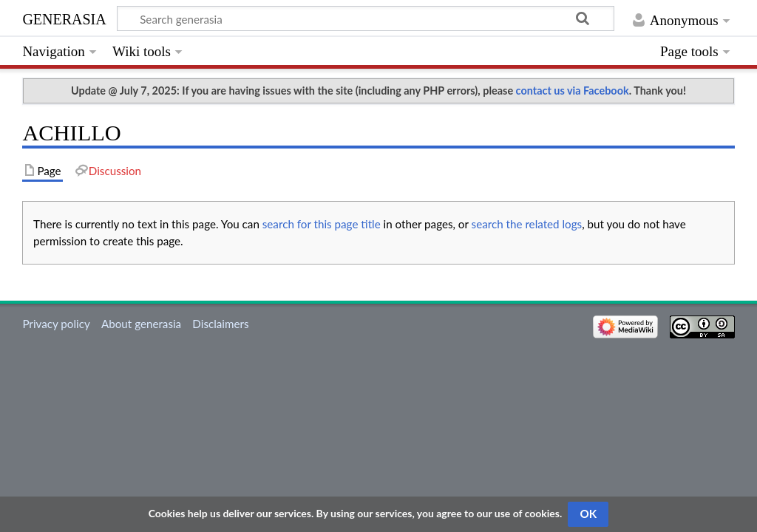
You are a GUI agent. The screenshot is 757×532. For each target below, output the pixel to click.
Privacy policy (56, 324)
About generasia (141, 324)
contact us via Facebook (573, 91)
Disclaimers (220, 324)
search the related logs (527, 224)
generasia (64, 17)
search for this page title (322, 224)
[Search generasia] (366, 18)
